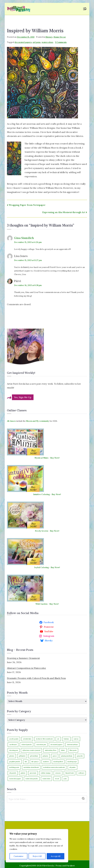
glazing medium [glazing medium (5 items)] (67, 756)
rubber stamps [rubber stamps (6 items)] (46, 773)
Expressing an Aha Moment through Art (64, 212)
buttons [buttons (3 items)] (66, 739)
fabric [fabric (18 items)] (63, 750)
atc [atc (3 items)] (58, 739)
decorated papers (23, 42)
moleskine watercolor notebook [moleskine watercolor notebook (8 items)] (54, 767)
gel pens (37, 42)
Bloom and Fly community (38, 421)
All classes (11, 421)
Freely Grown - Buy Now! (47, 531)
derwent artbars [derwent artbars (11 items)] (72, 745)
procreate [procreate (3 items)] (33, 773)
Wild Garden (42, 604)
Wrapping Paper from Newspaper (27, 205)
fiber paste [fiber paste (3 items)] (73, 750)
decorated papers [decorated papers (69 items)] (56, 745)
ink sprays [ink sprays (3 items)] (35, 762)
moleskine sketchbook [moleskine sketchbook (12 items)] (31, 767)
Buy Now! (55, 458)
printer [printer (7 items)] (23, 773)
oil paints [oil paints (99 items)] (72, 767)
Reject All (37, 856)
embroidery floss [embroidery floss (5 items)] (51, 750)
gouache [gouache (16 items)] (80, 756)
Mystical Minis (41, 458)
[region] (37, 846)
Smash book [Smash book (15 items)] (70, 773)
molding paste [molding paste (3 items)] (14, 767)
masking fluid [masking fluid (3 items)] (58, 762)
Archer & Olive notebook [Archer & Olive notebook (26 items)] (44, 739)
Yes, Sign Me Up (23, 397)
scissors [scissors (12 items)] (58, 773)
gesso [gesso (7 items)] (55, 756)
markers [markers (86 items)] (46, 762)
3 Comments (61, 42)
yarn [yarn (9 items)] (65, 779)
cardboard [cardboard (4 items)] (13, 745)
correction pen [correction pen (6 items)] (41, 745)
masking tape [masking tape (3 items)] (72, 762)
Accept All (56, 856)
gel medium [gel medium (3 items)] (34, 756)
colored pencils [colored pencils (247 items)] (26, 745)
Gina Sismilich (24, 238)
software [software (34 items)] (81, 773)
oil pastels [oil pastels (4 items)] (13, 773)
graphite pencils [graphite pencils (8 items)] (15, 762)
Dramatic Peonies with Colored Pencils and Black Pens (36, 678)
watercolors (47, 42)
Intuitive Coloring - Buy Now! (47, 494)
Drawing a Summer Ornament (23, 658)
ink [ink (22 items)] (26, 762)
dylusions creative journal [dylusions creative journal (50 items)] (31, 750)
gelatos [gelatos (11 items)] (12, 756)
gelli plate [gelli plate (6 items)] (22, 756)
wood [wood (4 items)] (57, 779)
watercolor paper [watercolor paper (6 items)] (15, 779)
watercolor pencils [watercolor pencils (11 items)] (32, 779)
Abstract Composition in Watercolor (26, 668)
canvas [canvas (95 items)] (76, 739)
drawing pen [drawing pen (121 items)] (14, 750)
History (49, 37)
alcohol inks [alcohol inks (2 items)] (27, 739)
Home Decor (60, 37)
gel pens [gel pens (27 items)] (45, 756)
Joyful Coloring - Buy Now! (47, 567)
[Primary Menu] (85, 9)
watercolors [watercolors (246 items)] (47, 779)
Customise (19, 856)
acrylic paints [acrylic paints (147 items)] (14, 739)
